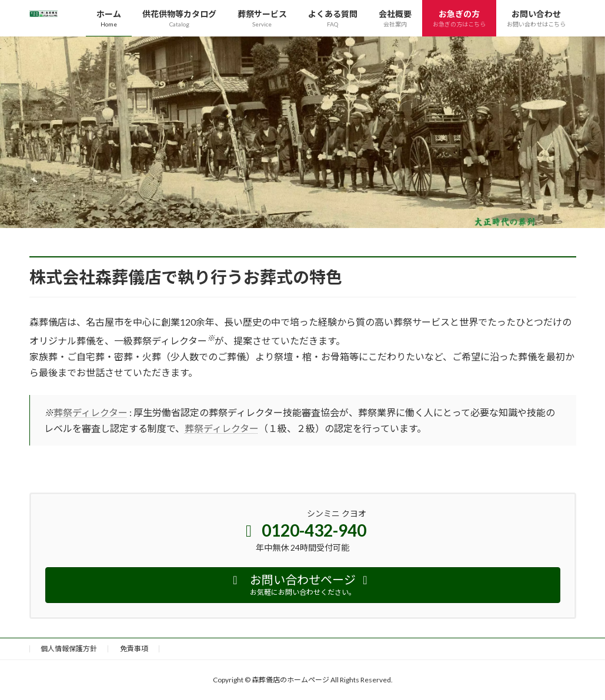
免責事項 (134, 649)
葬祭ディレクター (91, 412)
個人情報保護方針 (69, 649)
